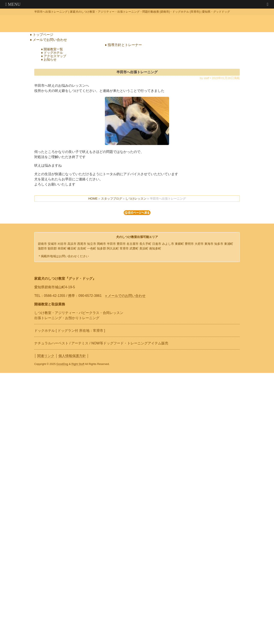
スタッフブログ (112, 199)
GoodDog (62, 364)
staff (206, 78)
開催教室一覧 (53, 49)
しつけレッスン (136, 199)
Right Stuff (78, 364)
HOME (93, 199)
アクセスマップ (55, 56)
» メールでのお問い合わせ (125, 296)
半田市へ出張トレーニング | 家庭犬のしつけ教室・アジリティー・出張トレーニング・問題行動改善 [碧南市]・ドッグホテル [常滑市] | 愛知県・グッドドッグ (132, 12)
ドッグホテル (53, 53)
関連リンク (46, 356)
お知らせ (50, 59)
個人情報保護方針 (72, 356)
